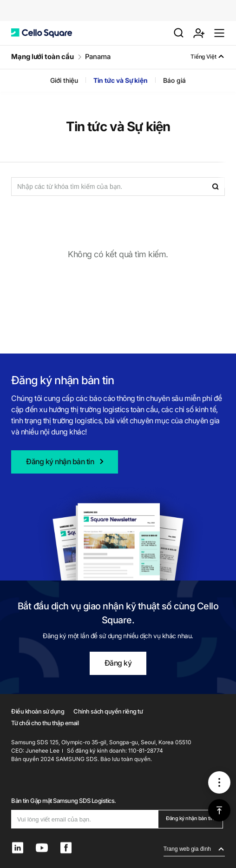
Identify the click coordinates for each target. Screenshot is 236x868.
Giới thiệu (64, 80)
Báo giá (174, 80)
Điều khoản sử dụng (38, 711)
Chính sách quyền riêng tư (108, 711)
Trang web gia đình (187, 849)
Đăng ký (118, 663)
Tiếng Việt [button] (203, 57)
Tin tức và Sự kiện (121, 80)
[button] (42, 33)
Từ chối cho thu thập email (45, 723)
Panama (98, 57)
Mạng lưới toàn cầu (43, 57)
